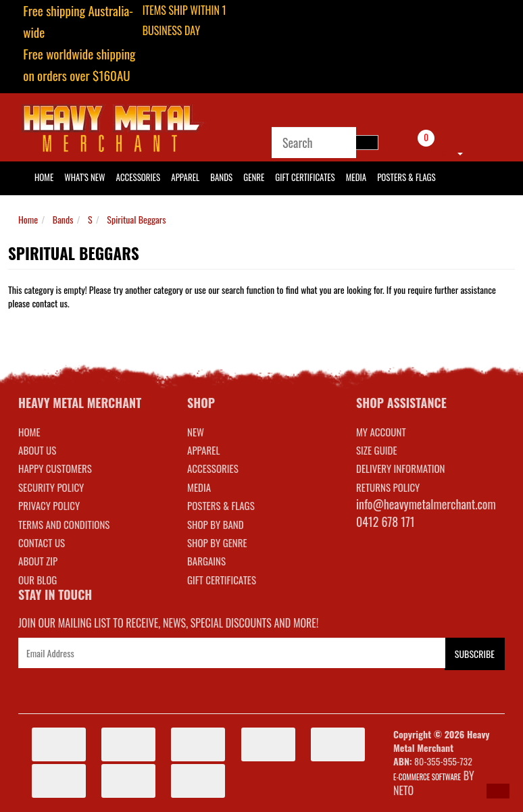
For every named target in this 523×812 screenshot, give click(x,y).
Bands (221, 177)
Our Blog (38, 580)
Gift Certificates (305, 177)
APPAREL (203, 450)
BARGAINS (206, 561)
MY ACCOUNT (381, 432)
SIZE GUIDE (377, 450)
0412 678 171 (385, 522)
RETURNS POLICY (388, 487)
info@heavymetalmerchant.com (426, 504)
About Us (37, 450)
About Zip (38, 561)
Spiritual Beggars (136, 219)
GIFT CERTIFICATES (222, 580)
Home (28, 219)
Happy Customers (55, 468)
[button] (498, 791)
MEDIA (199, 487)
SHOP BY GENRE (217, 542)
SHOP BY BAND (216, 524)
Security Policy (51, 487)
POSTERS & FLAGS (221, 505)
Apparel (185, 177)
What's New (84, 177)
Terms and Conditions (64, 524)
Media (356, 177)
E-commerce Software (427, 777)
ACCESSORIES (213, 468)
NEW (196, 432)
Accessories (139, 177)
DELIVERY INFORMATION (401, 468)
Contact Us (42, 542)
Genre (254, 177)
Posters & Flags (406, 177)
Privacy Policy (49, 505)
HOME (44, 177)
